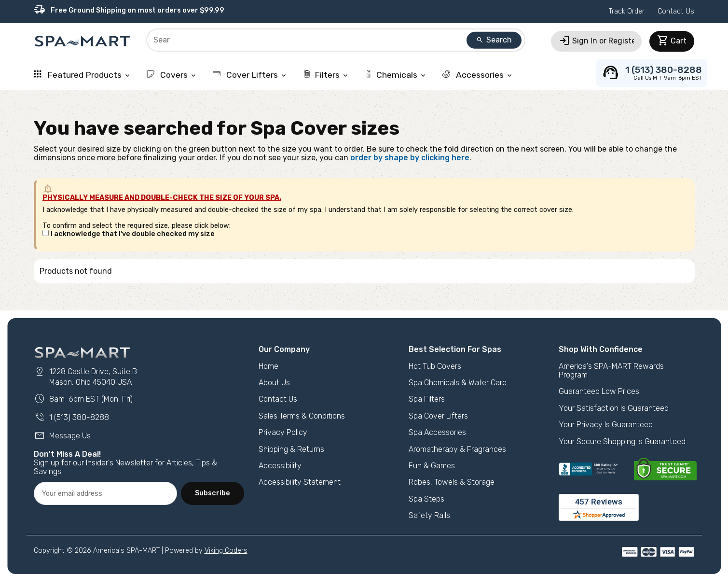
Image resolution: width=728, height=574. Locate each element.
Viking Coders (226, 551)
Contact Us (676, 11)
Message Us (62, 436)
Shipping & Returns (291, 449)
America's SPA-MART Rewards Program (611, 371)
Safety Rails (429, 515)
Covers (172, 75)
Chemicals (396, 75)
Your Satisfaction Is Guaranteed (614, 408)
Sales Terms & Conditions (302, 416)
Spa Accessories (437, 432)
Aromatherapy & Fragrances (457, 449)
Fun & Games (432, 466)
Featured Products (82, 75)
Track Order (627, 11)
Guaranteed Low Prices (599, 391)
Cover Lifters (250, 75)
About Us (274, 383)
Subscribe (213, 493)
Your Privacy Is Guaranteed (606, 425)
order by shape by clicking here (410, 158)
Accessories (478, 75)
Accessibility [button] (280, 466)
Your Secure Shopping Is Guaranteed (622, 441)
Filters (326, 75)
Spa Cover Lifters (438, 416)
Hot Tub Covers (435, 366)
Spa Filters (427, 399)
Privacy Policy (283, 432)
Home (268, 366)
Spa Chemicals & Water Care (458, 383)
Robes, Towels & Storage (452, 482)
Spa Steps (426, 499)
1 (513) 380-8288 (71, 417)
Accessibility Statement (300, 482)
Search (494, 40)
